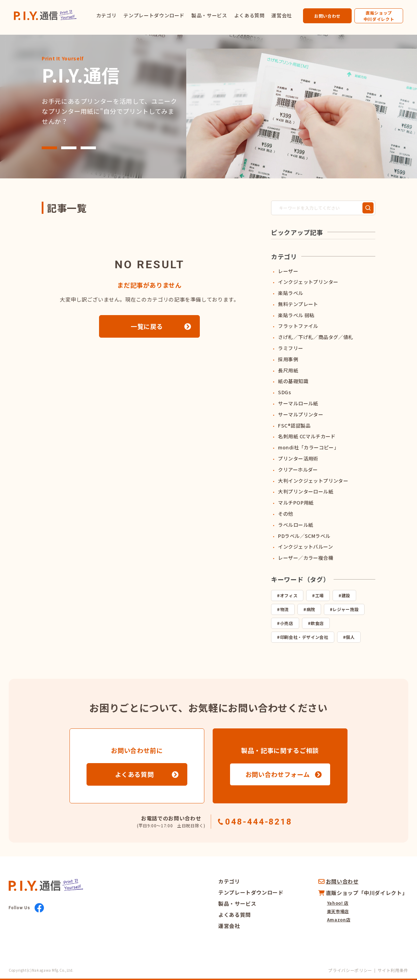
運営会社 (282, 15)
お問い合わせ (327, 16)
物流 (284, 609)
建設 (346, 595)
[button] (49, 148)
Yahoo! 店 (338, 903)
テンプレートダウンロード (154, 15)
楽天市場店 (338, 911)
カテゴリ (107, 15)
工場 (320, 595)
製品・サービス (209, 15)
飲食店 (317, 623)
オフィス (289, 595)
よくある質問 (250, 15)
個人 (350, 637)
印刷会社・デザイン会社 (304, 637)
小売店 (287, 623)
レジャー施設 (346, 609)
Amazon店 (339, 919)
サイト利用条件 (393, 970)
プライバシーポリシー (350, 970)
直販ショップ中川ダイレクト (379, 16)
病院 (311, 609)
